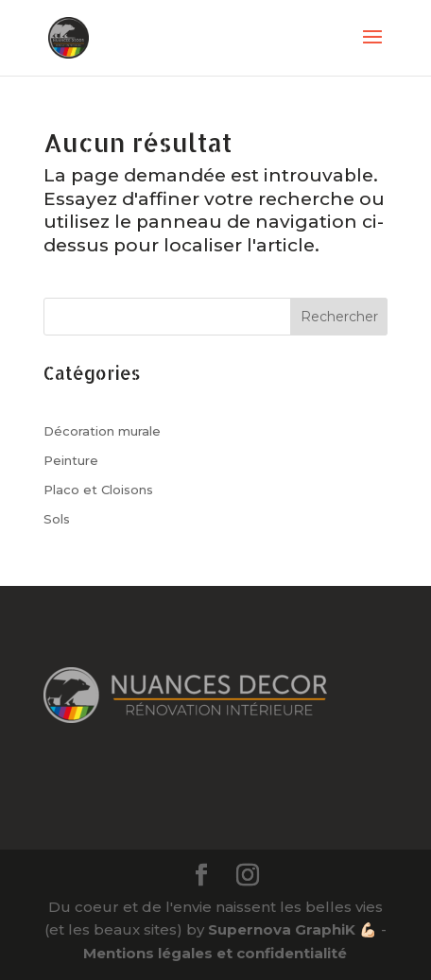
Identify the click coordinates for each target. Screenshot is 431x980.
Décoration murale (102, 431)
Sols (57, 519)
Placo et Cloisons (98, 490)
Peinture (71, 460)
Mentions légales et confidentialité (215, 953)
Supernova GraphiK (282, 929)
